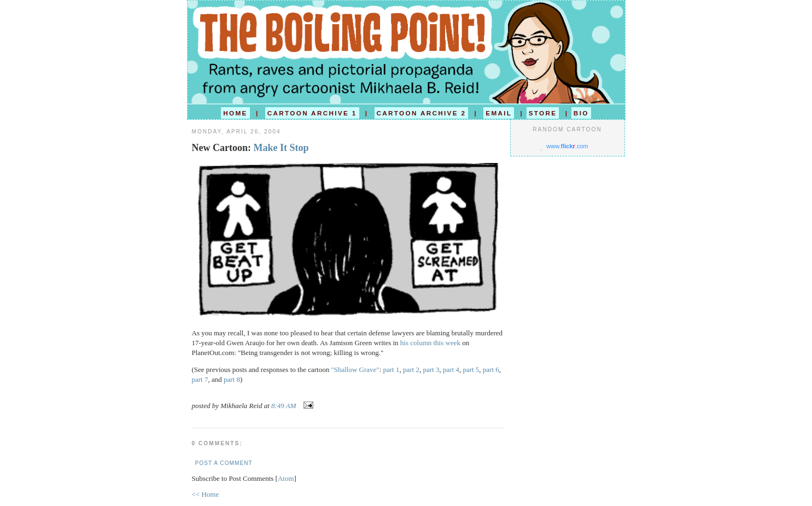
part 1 (392, 370)
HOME (235, 113)
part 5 (471, 370)
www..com (567, 146)
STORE (543, 113)
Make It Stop (281, 148)
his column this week (430, 343)
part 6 (491, 370)
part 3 (431, 370)
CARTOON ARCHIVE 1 (312, 113)
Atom (286, 478)
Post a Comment (224, 463)
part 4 (451, 370)
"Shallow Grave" (355, 370)
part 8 (232, 379)
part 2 (411, 370)
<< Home (206, 494)
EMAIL (499, 113)
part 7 (200, 379)
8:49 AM (285, 406)
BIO (581, 113)
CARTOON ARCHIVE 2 (422, 113)
